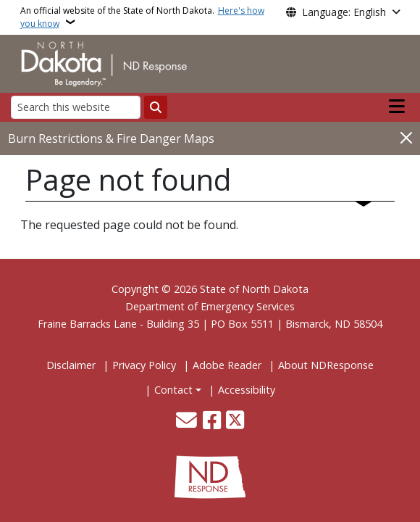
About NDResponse (326, 365)
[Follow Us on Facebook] (212, 422)
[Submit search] (156, 107)
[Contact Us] (186, 422)
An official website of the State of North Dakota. (142, 17)
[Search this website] (76, 107)
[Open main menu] (397, 107)
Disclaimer (71, 365)
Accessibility (247, 390)
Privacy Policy (144, 365)
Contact (173, 390)
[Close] (406, 137)
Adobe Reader (227, 365)
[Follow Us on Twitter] (235, 422)
